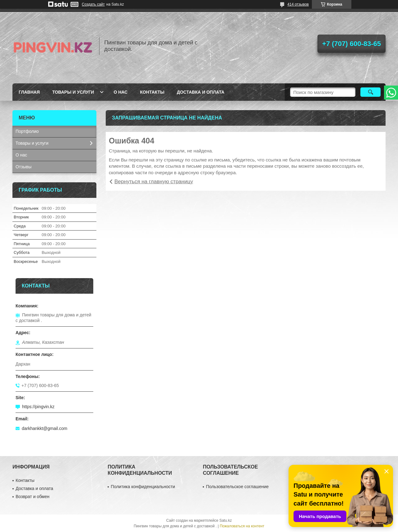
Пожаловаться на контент (242, 526)
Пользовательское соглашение (237, 487)
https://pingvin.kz (38, 407)
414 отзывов (298, 4)
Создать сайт (93, 4)
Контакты (152, 92)
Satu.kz (225, 520)
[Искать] (370, 92)
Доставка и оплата (201, 92)
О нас (120, 92)
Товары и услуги (73, 92)
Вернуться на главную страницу (154, 182)
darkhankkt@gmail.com (45, 428)
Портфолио (27, 131)
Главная (29, 92)
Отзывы (23, 167)
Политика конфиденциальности (143, 487)
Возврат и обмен (32, 497)
